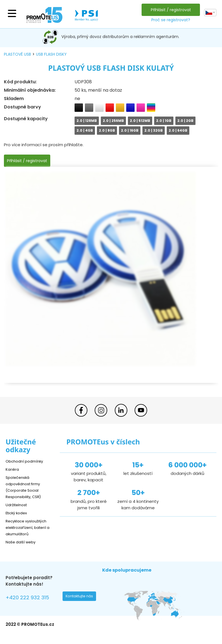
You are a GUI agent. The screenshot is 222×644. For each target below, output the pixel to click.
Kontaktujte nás (81, 598)
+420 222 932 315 (31, 598)
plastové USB (17, 54)
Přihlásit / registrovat (170, 10)
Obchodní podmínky (27, 461)
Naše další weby (22, 542)
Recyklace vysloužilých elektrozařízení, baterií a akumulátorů (29, 527)
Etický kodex (18, 513)
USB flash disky (51, 54)
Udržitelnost (18, 505)
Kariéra (13, 469)
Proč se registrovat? (169, 20)
